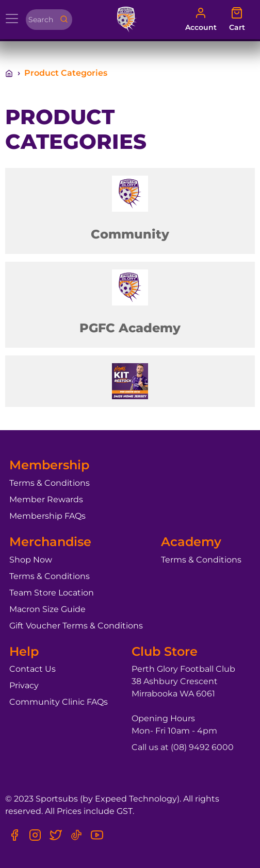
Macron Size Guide (47, 609)
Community (130, 234)
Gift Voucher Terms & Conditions (76, 626)
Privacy (24, 685)
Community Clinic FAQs (59, 702)
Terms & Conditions (50, 483)
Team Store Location (52, 593)
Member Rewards (46, 499)
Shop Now (31, 560)
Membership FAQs (47, 516)
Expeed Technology (136, 799)
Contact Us (32, 669)
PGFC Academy (130, 328)
